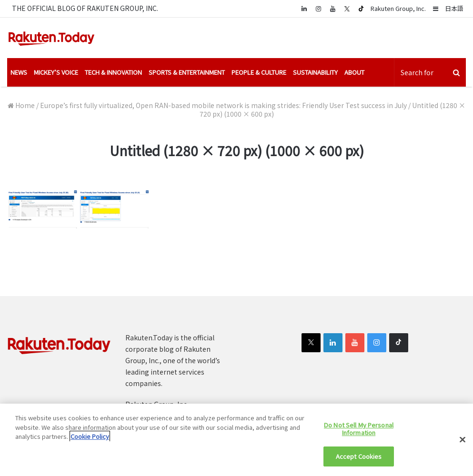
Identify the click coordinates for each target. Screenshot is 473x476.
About (354, 72)
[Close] (463, 440)
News (19, 72)
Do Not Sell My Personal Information (359, 429)
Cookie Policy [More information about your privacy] (90, 436)
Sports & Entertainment (187, 72)
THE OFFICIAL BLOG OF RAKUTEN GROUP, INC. (85, 8)
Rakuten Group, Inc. (398, 8)
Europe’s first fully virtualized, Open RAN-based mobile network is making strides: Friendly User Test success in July (223, 105)
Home (21, 105)
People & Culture (259, 72)
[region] (236, 440)
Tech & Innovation (113, 72)
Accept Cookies (359, 456)
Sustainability (315, 72)
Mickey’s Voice (56, 72)
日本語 (454, 8)
